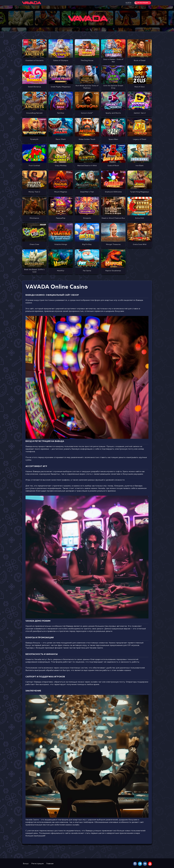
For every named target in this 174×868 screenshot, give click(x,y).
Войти (129, 3)
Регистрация (38, 864)
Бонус (26, 864)
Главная (50, 864)
